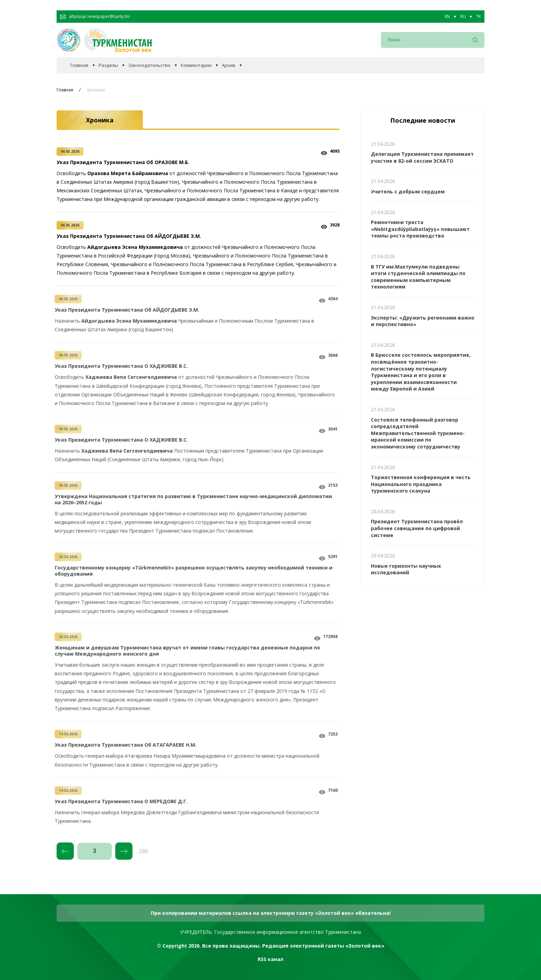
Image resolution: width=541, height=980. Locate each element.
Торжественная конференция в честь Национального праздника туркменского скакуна (421, 484)
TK (479, 17)
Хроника (96, 90)
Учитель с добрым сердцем (408, 191)
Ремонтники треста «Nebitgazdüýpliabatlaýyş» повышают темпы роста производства (420, 229)
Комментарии (196, 65)
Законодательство (149, 65)
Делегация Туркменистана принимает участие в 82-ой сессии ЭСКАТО (422, 157)
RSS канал (270, 959)
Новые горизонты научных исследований (406, 569)
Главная (79, 65)
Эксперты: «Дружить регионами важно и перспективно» (423, 321)
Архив (229, 65)
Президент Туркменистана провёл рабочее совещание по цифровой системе (417, 528)
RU (463, 17)
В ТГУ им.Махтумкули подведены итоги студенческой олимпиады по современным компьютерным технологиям (418, 277)
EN (447, 17)
